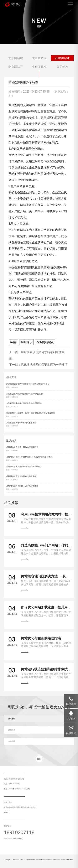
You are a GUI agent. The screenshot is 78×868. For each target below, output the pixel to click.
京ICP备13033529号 (58, 860)
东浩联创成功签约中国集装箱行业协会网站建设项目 (28, 384)
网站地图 (70, 860)
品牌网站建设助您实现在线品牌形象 (21, 476)
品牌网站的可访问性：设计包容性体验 (22, 486)
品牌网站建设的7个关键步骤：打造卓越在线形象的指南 (29, 457)
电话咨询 (71, 704)
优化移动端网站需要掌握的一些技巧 (44, 365)
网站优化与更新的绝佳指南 (41, 638)
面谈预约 (71, 733)
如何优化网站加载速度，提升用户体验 (49, 607)
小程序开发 (39, 67)
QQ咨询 (71, 719)
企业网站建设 (45, 342)
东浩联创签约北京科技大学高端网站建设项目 (25, 394)
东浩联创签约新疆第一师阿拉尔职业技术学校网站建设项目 (31, 413)
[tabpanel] (39, 22)
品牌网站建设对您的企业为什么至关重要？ (24, 467)
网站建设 (27, 342)
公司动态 (62, 67)
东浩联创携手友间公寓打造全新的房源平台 (24, 403)
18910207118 (19, 832)
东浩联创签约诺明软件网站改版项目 (21, 423)
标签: (13, 342)
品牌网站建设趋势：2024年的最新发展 (22, 447)
